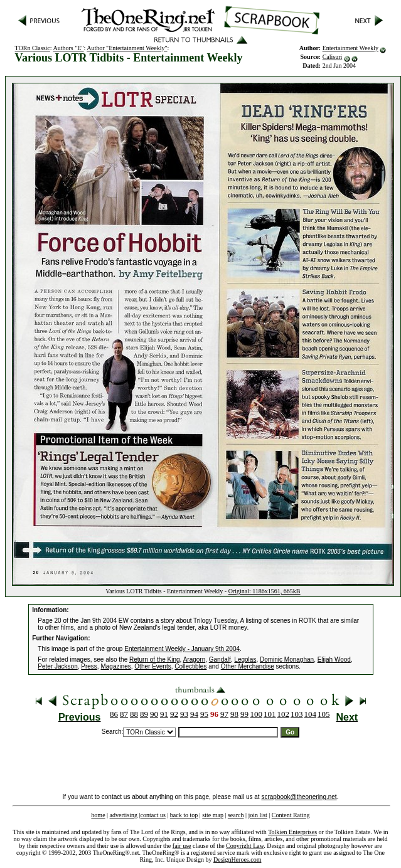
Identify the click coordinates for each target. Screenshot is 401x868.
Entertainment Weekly (350, 48)
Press (89, 666)
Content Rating (291, 815)
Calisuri (333, 57)
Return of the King (155, 659)
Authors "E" (69, 48)
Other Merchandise (248, 666)
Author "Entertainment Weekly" (127, 48)
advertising (124, 815)
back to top (184, 815)
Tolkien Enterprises (292, 832)
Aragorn (195, 659)
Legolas (245, 659)
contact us (153, 815)
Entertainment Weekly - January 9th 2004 (182, 649)
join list (257, 815)
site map (213, 815)
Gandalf (220, 659)
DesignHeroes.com (237, 860)
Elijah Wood (334, 659)
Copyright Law (245, 846)
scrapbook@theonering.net (299, 797)
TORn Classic (33, 48)
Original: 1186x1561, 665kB (265, 591)
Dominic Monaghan (287, 659)
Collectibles (190, 666)
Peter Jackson (57, 666)
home (98, 815)
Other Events (152, 666)
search (236, 815)
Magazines (115, 666)
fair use (182, 846)
